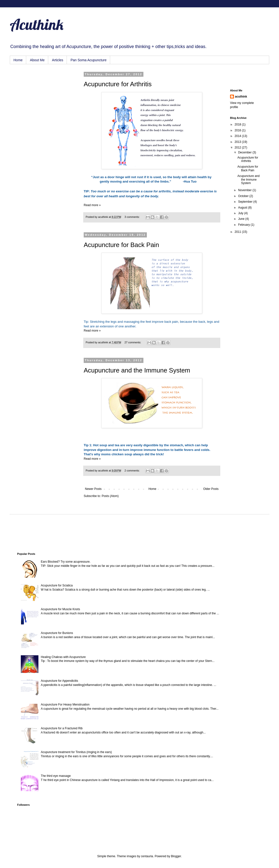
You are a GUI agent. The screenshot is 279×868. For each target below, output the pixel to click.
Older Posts (211, 489)
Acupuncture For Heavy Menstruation (65, 705)
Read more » (92, 205)
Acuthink (37, 24)
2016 (238, 130)
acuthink (103, 217)
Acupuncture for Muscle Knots (60, 609)
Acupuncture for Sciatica (57, 585)
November (245, 190)
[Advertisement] (42, 97)
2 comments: (133, 471)
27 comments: (133, 342)
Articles (58, 60)
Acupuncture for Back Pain (121, 245)
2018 (238, 124)
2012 (238, 148)
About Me (37, 60)
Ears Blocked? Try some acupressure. (66, 562)
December (245, 152)
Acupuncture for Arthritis (118, 84)
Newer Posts (93, 489)
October (244, 196)
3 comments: (133, 217)
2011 (238, 232)
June (242, 219)
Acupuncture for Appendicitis (59, 681)
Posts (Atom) (110, 496)
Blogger (176, 856)
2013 (238, 142)
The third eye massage (56, 776)
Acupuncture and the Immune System (137, 370)
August (243, 208)
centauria (147, 856)
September (246, 202)
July (241, 213)
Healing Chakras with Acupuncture (63, 657)
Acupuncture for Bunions (57, 633)
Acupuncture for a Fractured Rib (62, 728)
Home (18, 60)
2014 (238, 136)
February (244, 225)
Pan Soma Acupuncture (88, 60)
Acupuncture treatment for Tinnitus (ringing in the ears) (76, 752)
